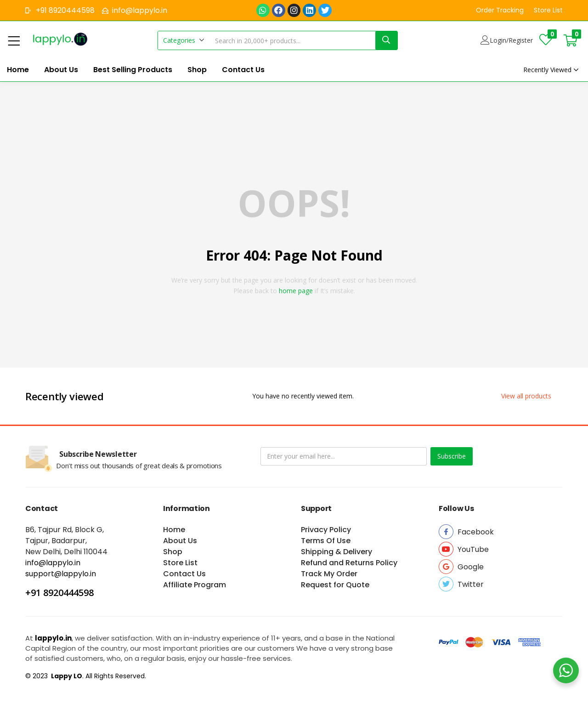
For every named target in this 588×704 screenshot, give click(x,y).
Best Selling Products (133, 70)
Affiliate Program (195, 585)
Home (18, 70)
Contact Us (243, 70)
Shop (197, 70)
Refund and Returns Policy (349, 563)
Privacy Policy (326, 530)
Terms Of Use (326, 541)
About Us (61, 70)
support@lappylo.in (61, 574)
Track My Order (329, 574)
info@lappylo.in (53, 563)
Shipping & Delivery (336, 552)
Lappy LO (66, 676)
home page (296, 291)
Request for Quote (335, 585)
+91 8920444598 (59, 593)
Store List (180, 563)
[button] (500, 10)
